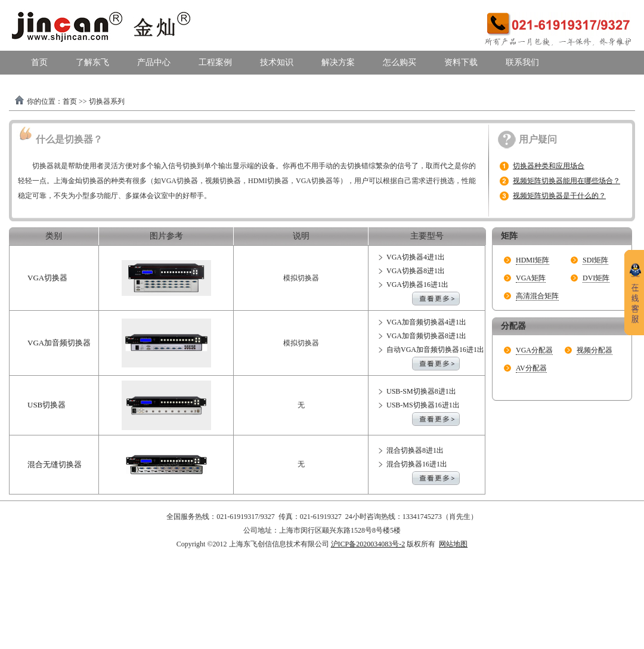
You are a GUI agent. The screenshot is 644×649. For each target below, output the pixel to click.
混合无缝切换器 (55, 464)
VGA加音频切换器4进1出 (426, 322)
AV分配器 (531, 368)
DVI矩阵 (596, 278)
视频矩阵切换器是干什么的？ (559, 196)
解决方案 (338, 62)
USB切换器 (47, 405)
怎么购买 (400, 62)
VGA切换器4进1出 (416, 257)
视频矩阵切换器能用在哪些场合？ (566, 181)
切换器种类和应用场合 (549, 166)
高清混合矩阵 (537, 296)
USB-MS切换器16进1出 (423, 405)
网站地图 (453, 544)
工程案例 (215, 62)
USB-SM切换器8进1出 (421, 391)
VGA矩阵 (531, 278)
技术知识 (277, 62)
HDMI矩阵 (532, 260)
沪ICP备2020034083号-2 (368, 544)
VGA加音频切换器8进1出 (426, 336)
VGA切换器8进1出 (416, 271)
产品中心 (154, 62)
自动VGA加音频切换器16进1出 (435, 350)
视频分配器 (595, 350)
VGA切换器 (47, 278)
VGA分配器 (534, 350)
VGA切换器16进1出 (417, 285)
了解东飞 (92, 62)
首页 (39, 62)
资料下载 (461, 62)
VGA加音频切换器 (59, 343)
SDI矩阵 (595, 260)
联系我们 (522, 62)
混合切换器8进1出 (415, 450)
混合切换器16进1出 (417, 464)
